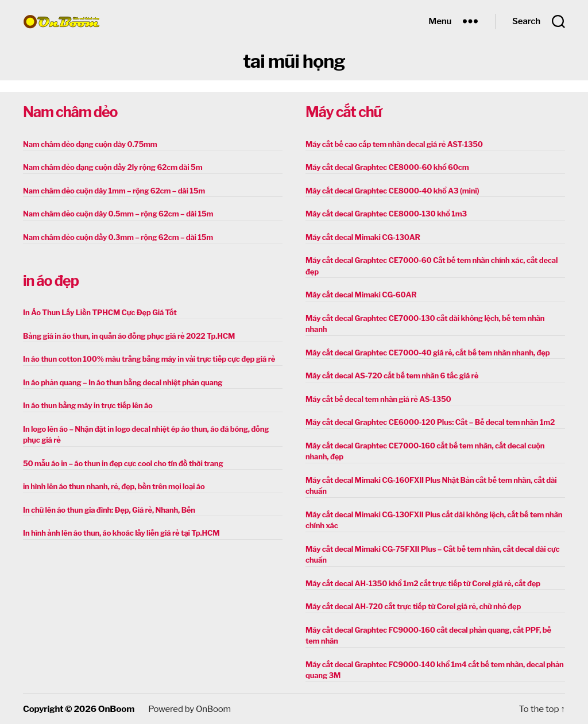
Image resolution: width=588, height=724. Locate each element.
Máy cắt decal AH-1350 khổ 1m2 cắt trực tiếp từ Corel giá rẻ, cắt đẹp (423, 583)
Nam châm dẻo (70, 112)
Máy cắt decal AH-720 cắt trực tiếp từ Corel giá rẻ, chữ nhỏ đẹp (413, 606)
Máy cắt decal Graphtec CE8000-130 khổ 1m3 (386, 214)
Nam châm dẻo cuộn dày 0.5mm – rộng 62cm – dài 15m (118, 214)
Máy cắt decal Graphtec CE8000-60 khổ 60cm (387, 167)
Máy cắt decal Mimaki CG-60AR (361, 295)
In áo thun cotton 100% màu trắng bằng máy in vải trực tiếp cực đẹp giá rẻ (149, 359)
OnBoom (116, 709)
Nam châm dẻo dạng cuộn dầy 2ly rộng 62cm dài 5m (113, 167)
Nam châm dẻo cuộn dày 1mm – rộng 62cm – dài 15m (114, 191)
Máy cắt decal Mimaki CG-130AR (363, 237)
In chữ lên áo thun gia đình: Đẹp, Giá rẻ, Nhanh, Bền (109, 510)
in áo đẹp (51, 281)
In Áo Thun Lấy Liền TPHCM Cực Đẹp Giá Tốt (100, 312)
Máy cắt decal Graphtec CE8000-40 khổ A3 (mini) (392, 191)
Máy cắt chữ (343, 112)
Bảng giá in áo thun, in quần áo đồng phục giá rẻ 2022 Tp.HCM (129, 336)
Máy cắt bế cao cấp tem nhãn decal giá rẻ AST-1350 (394, 144)
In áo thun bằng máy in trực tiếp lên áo (88, 405)
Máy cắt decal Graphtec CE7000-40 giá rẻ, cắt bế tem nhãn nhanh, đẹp (428, 353)
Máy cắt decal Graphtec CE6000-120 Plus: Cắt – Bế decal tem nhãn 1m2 (430, 422)
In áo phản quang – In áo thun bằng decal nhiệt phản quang (123, 382)
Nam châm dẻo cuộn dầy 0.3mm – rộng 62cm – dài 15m (118, 237)
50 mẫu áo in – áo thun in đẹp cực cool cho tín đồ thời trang (123, 463)
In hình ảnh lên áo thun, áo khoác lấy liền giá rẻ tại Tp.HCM (121, 533)
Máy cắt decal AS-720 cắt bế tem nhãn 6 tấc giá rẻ (392, 375)
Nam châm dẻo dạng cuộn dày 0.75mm (90, 144)
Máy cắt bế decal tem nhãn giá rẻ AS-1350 (378, 399)
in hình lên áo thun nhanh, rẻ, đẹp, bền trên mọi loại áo (114, 486)
